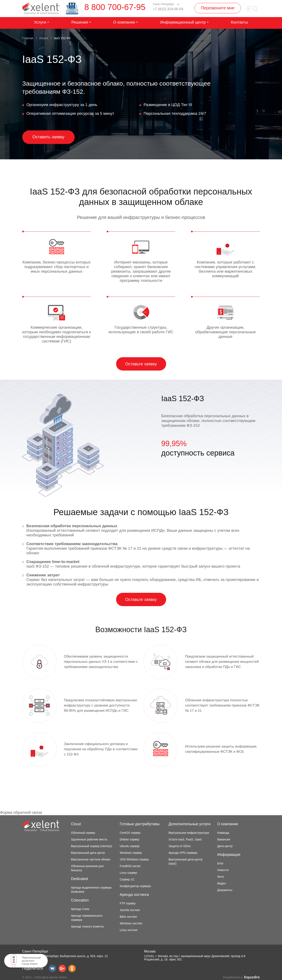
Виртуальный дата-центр (88, 853)
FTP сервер (128, 903)
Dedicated (80, 879)
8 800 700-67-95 (115, 7)
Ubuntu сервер (130, 846)
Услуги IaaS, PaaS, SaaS (185, 839)
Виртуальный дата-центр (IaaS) (186, 861)
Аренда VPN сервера (183, 853)
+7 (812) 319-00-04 (168, 9)
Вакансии (224, 839)
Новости (223, 870)
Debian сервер (130, 839)
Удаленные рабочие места (89, 839)
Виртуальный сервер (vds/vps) (92, 846)
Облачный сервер (83, 833)
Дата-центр (225, 846)
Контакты (239, 22)
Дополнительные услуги (190, 824)
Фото (221, 877)
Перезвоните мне (218, 8)
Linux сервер (128, 873)
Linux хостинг (129, 930)
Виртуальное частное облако (91, 859)
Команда (223, 833)
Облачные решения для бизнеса (87, 868)
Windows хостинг (131, 923)
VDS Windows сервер (134, 859)
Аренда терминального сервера (87, 918)
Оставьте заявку (141, 364)
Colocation (80, 900)
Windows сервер (131, 853)
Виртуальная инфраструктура (189, 833)
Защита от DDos (180, 846)
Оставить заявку (48, 137)
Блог (221, 863)
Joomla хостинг (130, 910)
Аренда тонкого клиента (87, 926)
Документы (225, 890)
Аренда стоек (80, 909)
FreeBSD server (130, 866)
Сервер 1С (127, 879)
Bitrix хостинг (129, 917)
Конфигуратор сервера (135, 886)
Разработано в (242, 977)
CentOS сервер (130, 833)
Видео (222, 883)
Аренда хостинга (134, 895)
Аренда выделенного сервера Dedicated (91, 890)
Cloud (76, 824)
